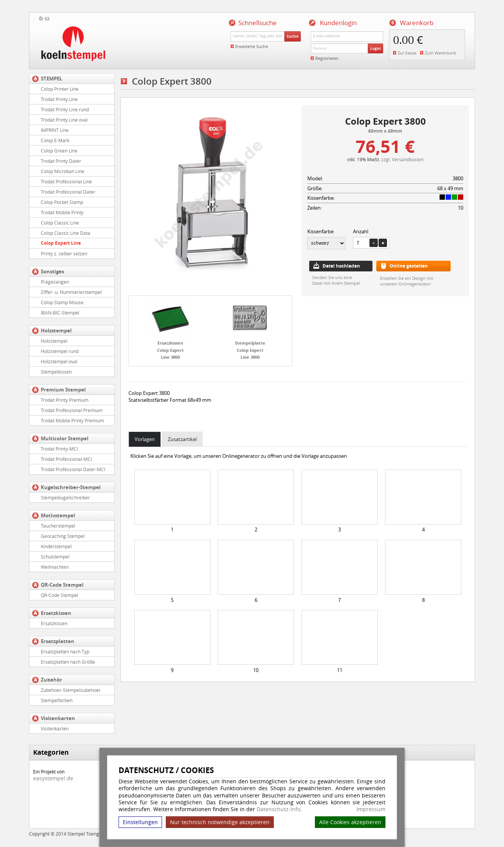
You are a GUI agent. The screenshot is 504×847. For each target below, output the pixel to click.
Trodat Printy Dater (61, 161)
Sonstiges (52, 271)
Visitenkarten (58, 718)
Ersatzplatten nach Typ (65, 651)
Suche (293, 36)
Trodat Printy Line (59, 99)
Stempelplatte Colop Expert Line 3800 (250, 350)
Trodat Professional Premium (72, 410)
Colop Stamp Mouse (62, 302)
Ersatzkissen (56, 613)
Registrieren (327, 58)
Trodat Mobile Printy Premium (72, 420)
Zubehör (51, 680)
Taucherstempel (58, 526)
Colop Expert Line (61, 243)
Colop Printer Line (60, 89)
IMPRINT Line (55, 130)
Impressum (371, 809)
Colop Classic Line (60, 223)
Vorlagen (145, 439)
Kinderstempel (56, 546)
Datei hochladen (341, 266)
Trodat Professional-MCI (66, 459)
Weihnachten (55, 567)
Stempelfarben (57, 700)
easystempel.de (53, 778)
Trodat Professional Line (66, 181)
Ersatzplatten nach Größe (68, 662)
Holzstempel (56, 330)
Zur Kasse (407, 53)
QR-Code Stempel (62, 585)
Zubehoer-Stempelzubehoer (71, 690)
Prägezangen (55, 282)
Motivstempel (58, 515)
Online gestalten (409, 266)
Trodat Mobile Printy (62, 212)
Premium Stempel (63, 390)
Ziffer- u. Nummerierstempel (71, 292)
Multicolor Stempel (65, 438)
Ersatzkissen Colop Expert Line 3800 (170, 350)
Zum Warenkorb (441, 53)
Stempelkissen (56, 372)
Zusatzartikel (182, 439)
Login (376, 48)
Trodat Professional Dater (68, 192)
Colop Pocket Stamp (62, 202)
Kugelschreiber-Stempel (71, 487)
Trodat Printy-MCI (59, 449)
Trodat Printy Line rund (65, 109)
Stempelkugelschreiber (65, 497)
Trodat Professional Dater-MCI (73, 469)
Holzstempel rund (60, 351)
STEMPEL (51, 79)
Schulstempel (55, 557)
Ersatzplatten (58, 641)
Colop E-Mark (55, 140)
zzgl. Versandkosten (402, 159)
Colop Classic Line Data (66, 233)
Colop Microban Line (63, 171)
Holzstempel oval (59, 361)
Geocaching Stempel (63, 536)
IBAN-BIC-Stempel (60, 313)
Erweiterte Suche (252, 46)
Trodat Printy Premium (65, 400)
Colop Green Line (59, 151)
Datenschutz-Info (278, 809)
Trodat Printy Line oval (64, 120)
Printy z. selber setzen (64, 253)
